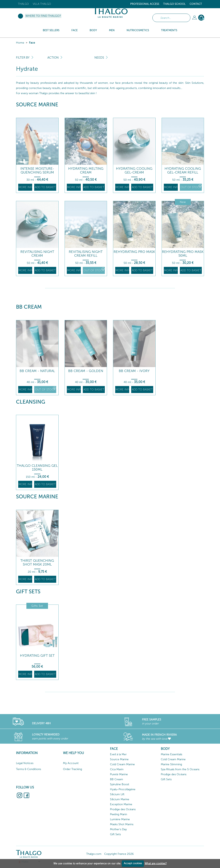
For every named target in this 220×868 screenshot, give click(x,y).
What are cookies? (156, 863)
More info (25, 187)
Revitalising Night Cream (37, 254)
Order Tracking (72, 769)
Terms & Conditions (28, 769)
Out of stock (191, 187)
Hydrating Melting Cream (86, 170)
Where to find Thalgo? (43, 16)
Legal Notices (25, 763)
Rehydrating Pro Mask (134, 252)
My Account (71, 763)
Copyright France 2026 (119, 854)
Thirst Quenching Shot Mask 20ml (37, 562)
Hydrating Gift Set (37, 656)
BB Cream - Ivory (134, 371)
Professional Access (145, 4)
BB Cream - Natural (37, 371)
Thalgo (23, 4)
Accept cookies (133, 863)
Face (32, 43)
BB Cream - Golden (86, 371)
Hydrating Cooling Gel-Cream (134, 170)
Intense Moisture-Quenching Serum (37, 170)
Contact (196, 4)
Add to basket (45, 187)
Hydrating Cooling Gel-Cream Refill (183, 170)
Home (20, 43)
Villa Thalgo (42, 4)
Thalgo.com (94, 854)
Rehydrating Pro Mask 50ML (183, 254)
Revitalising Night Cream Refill (86, 254)
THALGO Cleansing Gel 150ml (37, 467)
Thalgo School (174, 4)
